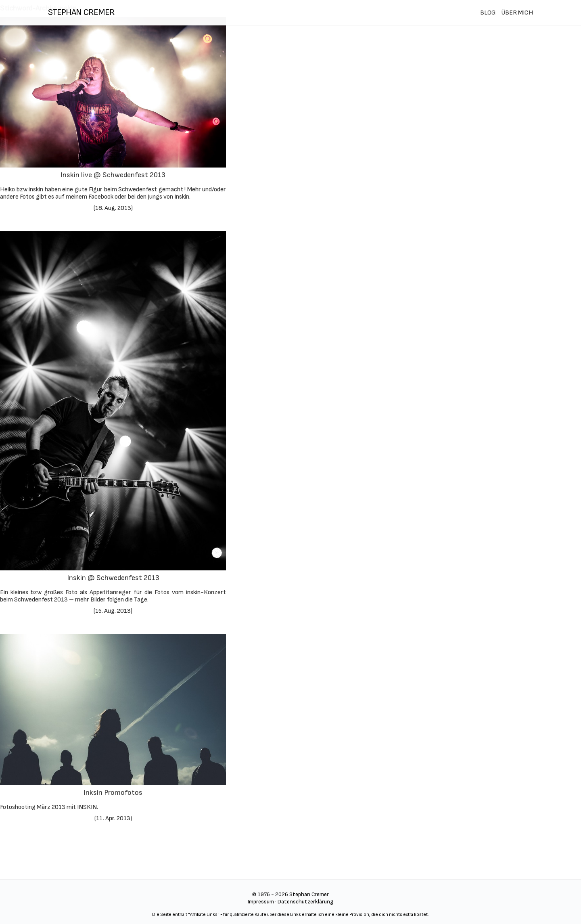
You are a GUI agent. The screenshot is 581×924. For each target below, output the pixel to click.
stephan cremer (81, 12)
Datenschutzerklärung (305, 902)
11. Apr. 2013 (113, 818)
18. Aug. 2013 (113, 208)
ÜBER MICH (517, 13)
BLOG (488, 13)
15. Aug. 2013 (113, 611)
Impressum (261, 902)
